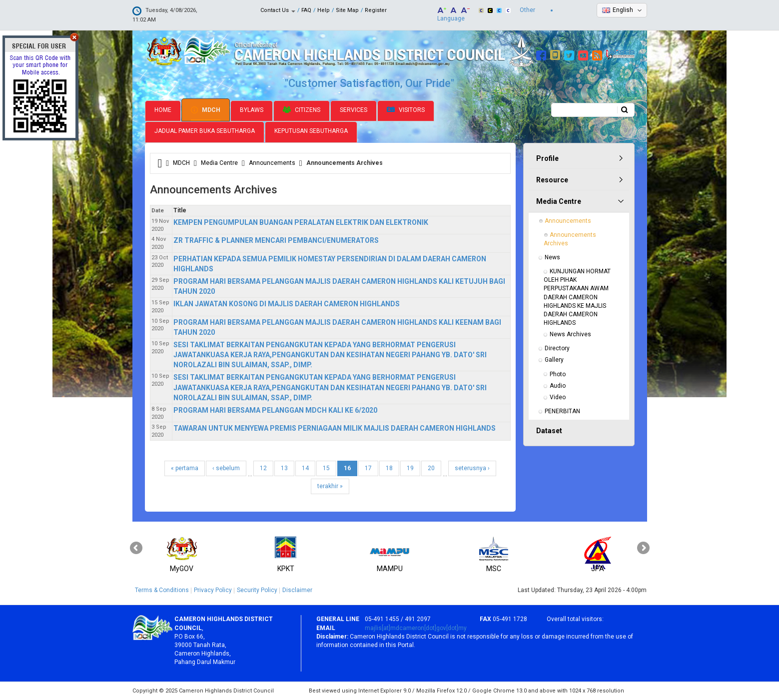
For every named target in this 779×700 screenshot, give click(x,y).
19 (410, 468)
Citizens (302, 110)
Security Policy (257, 590)
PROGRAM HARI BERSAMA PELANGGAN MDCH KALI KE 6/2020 (275, 410)
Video (558, 397)
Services (354, 110)
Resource (552, 180)
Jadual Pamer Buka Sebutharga (205, 131)
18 (389, 468)
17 (368, 468)
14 (305, 468)
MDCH (206, 110)
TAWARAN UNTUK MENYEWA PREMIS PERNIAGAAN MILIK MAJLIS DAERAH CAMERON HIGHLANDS (335, 428)
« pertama (185, 468)
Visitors (406, 110)
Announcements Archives (571, 239)
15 (326, 468)
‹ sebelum (226, 468)
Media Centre (219, 163)
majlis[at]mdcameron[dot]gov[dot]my (416, 628)
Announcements (272, 163)
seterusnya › (472, 468)
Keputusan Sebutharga (311, 131)
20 (431, 468)
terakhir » (330, 486)
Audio (558, 386)
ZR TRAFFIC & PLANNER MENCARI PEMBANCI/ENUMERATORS (276, 240)
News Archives (570, 334)
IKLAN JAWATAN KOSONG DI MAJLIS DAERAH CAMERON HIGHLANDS (287, 304)
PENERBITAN (562, 411)
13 (284, 468)
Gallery (554, 360)
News (552, 257)
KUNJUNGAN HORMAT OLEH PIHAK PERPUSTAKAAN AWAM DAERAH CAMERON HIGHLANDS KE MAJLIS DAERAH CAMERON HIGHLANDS (578, 297)
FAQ (306, 10)
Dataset (549, 431)
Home (163, 110)
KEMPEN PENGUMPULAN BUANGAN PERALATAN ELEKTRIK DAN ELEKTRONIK (301, 222)
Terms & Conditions (162, 590)
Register (376, 10)
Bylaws (252, 110)
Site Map (347, 10)
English (623, 10)
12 (263, 468)
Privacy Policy (213, 590)
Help (324, 10)
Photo (558, 374)
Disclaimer (297, 590)
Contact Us (278, 10)
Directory (557, 348)
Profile (547, 158)
